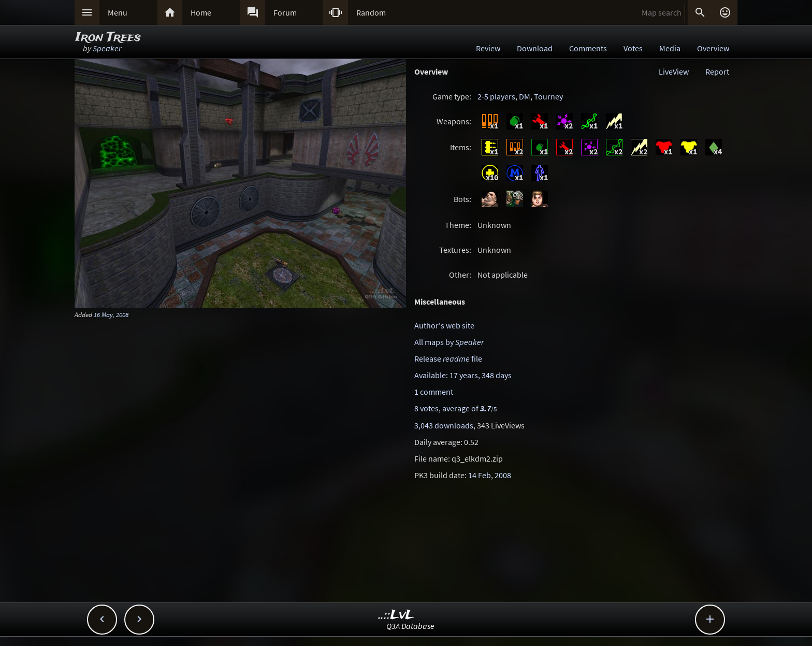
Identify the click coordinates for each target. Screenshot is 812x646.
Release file (448, 358)
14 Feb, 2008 (490, 475)
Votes (633, 48)
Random (371, 12)
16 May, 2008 (111, 314)
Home (201, 12)
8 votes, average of (455, 408)
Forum (285, 12)
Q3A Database (410, 626)
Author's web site (444, 325)
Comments (588, 48)
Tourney (548, 96)
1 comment (434, 392)
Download (535, 48)
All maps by (449, 342)
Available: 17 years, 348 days (463, 375)
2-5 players (496, 96)
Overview (713, 48)
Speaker (107, 48)
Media (670, 48)
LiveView (674, 71)
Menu (118, 12)
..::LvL (396, 615)
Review (488, 48)
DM (525, 96)
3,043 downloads (444, 425)
